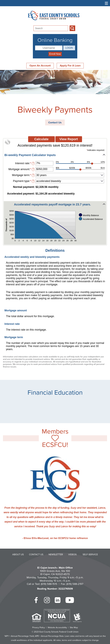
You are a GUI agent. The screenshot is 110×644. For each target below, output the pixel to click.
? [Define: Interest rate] (33, 163)
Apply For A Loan (70, 66)
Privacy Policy (39, 628)
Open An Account (40, 66)
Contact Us (55, 122)
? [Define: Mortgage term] (33, 175)
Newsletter (56, 555)
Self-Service (90, 555)
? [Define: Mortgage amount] (33, 169)
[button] (55, 155)
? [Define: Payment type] (33, 181)
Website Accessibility (57, 628)
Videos (72, 555)
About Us (18, 555)
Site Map (74, 628)
